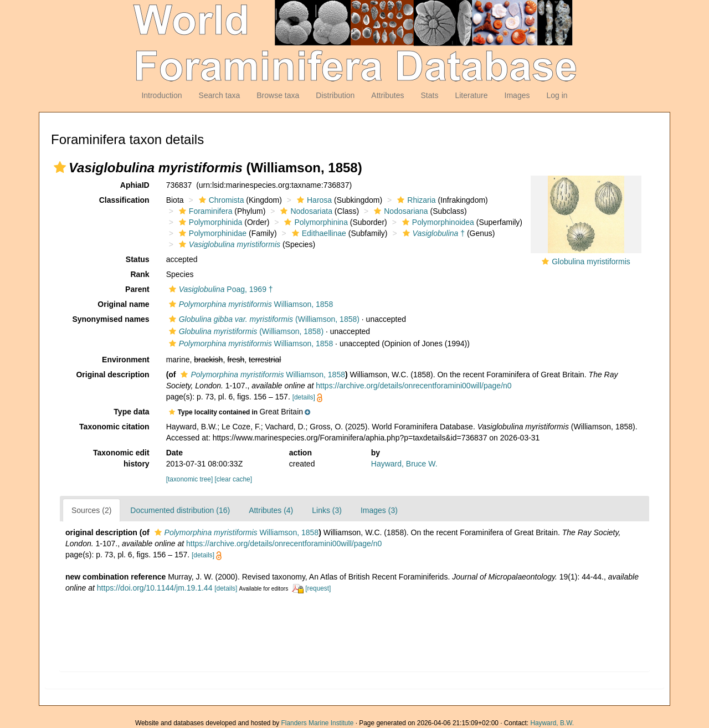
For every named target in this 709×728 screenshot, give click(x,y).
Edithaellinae (318, 233)
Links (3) (327, 510)
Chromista (220, 200)
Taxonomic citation (114, 427)
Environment (126, 360)
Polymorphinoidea (437, 222)
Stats (429, 95)
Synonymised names (111, 319)
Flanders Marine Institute (318, 723)
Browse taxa (278, 95)
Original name (123, 304)
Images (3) (379, 510)
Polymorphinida (209, 222)
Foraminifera (204, 211)
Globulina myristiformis (591, 262)
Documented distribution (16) (180, 510)
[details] (304, 397)
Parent (137, 289)
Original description (112, 375)
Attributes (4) (271, 510)
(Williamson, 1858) (263, 319)
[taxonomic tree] (190, 479)
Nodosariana (399, 211)
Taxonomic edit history (121, 458)
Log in (557, 95)
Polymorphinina (315, 222)
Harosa (313, 200)
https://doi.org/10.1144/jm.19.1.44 (155, 588)
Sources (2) (91, 510)
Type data (131, 412)
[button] (60, 167)
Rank (140, 274)
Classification (124, 200)
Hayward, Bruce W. (404, 464)
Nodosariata (305, 211)
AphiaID (135, 185)
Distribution (335, 95)
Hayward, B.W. (552, 723)
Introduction (161, 95)
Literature (471, 95)
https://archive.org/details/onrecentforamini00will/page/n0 (413, 386)
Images (517, 95)
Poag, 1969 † (220, 289)
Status (138, 259)
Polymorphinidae (211, 233)
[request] (318, 588)
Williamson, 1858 (250, 304)
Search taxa (220, 95)
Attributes (387, 95)
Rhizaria (415, 200)
